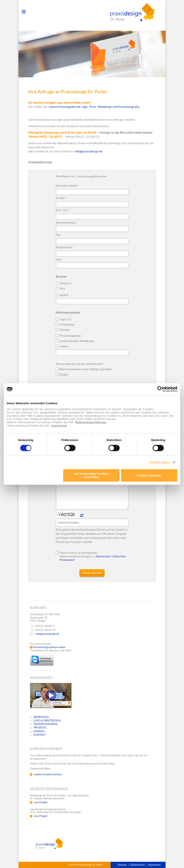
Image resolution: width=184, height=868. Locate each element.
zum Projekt (41, 802)
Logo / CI (65, 319)
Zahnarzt (66, 283)
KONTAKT (40, 735)
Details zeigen (160, 462)
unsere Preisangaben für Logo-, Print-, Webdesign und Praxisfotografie (94, 107)
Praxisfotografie (70, 336)
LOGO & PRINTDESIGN (47, 721)
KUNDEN (39, 731)
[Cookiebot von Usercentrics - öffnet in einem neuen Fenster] (160, 389)
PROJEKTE (40, 728)
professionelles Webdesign (77, 341)
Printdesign (67, 325)
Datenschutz (137, 865)
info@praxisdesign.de (88, 151)
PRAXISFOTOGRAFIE (46, 724)
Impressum (59, 426)
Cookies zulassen (149, 475)
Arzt (62, 289)
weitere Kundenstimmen (48, 774)
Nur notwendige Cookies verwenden (91, 475)
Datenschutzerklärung (91, 422)
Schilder (65, 330)
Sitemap (122, 865)
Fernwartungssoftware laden (49, 647)
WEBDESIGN (41, 717)
